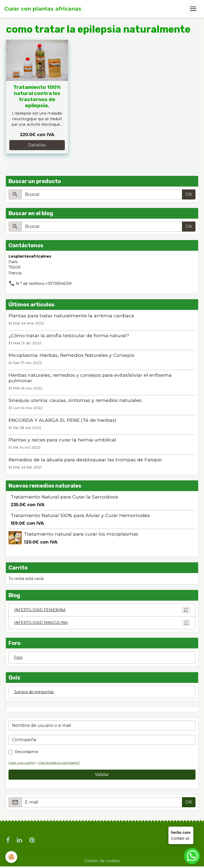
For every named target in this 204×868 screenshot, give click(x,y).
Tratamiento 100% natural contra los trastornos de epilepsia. (37, 96)
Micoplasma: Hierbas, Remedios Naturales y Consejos (71, 355)
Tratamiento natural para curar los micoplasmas (81, 534)
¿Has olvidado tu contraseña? (58, 763)
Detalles (37, 145)
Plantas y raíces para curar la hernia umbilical (62, 440)
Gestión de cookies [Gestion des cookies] (102, 861)
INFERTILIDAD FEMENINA (102, 610)
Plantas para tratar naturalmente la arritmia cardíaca (71, 316)
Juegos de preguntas (34, 692)
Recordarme (27, 752)
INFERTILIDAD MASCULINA (102, 623)
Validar (102, 774)
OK (189, 194)
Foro (18, 657)
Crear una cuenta (22, 763)
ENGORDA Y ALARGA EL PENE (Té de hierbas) (62, 420)
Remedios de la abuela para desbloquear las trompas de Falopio (85, 460)
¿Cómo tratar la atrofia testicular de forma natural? (69, 335)
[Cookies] (11, 857)
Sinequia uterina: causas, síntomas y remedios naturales (75, 400)
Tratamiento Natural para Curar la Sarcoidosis (64, 497)
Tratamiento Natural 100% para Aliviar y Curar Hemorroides (80, 515)
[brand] (43, 9)
